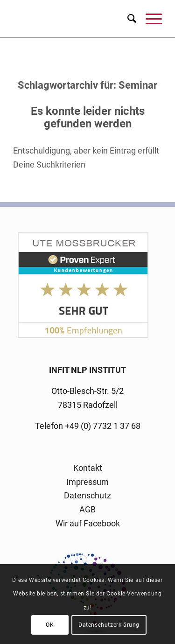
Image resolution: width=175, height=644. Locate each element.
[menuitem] (127, 19)
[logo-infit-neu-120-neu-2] (73, 19)
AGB (87, 509)
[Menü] (149, 19)
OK (50, 625)
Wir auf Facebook (88, 523)
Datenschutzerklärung (109, 625)
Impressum (87, 482)
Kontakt (88, 468)
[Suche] (127, 19)
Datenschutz (87, 495)
